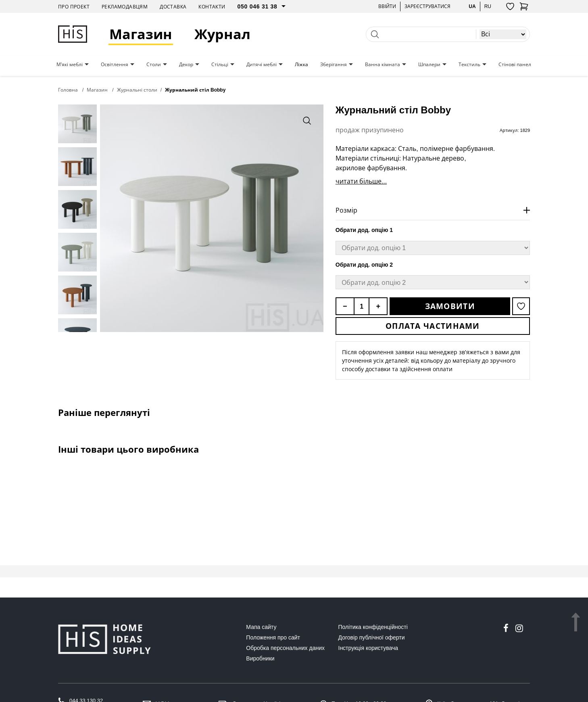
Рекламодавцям (125, 7)
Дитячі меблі (262, 65)
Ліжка (301, 65)
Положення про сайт (273, 637)
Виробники (260, 658)
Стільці (220, 65)
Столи (154, 65)
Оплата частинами (433, 326)
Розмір (346, 210)
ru (488, 6)
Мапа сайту (261, 627)
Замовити (450, 306)
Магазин (141, 34)
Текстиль (469, 65)
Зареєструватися (427, 6)
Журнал (222, 34)
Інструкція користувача (368, 648)
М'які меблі (70, 65)
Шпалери (429, 65)
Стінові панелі (515, 65)
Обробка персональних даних (285, 648)
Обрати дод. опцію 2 (364, 265)
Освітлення (115, 65)
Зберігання (334, 65)
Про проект (74, 7)
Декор (186, 65)
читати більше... (361, 181)
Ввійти (387, 6)
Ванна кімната (383, 65)
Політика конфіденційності (373, 627)
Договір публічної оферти (372, 637)
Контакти (212, 7)
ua (472, 6)
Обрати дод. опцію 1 (364, 230)
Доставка (173, 7)
